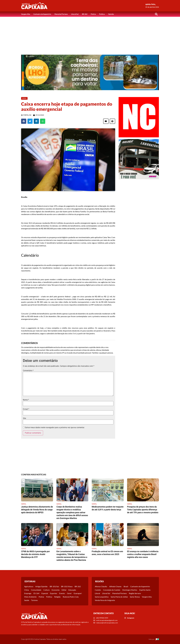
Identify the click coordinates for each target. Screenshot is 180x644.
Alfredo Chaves (115, 586)
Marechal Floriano (61, 14)
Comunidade (36, 590)
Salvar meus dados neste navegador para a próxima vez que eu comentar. (55, 428)
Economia (56, 590)
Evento (62, 593)
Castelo (98, 590)
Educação (72, 590)
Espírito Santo (145, 590)
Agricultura (29, 586)
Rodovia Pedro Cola (71, 597)
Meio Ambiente (30, 597)
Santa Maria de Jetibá (119, 597)
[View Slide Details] (90, 72)
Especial (45, 593)
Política (102, 14)
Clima (27, 590)
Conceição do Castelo (112, 590)
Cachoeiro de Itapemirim (42, 14)
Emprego (28, 593)
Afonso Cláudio (101, 586)
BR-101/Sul (54, 586)
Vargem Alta (26, 14)
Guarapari (78, 593)
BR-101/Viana (67, 586)
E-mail (26, 409)
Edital (64, 590)
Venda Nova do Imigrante (105, 600)
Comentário (28, 371)
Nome (26, 400)
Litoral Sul (75, 14)
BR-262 (85, 14)
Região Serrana (135, 593)
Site (24, 418)
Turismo (34, 600)
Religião (57, 597)
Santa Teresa (135, 597)
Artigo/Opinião (41, 586)
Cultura (46, 590)
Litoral (97, 593)
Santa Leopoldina (102, 597)
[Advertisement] (90, 34)
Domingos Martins (130, 590)
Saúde (27, 600)
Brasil (126, 586)
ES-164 (36, 593)
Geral (69, 593)
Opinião (111, 14)
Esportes (54, 593)
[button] (156, 14)
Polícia (93, 14)
